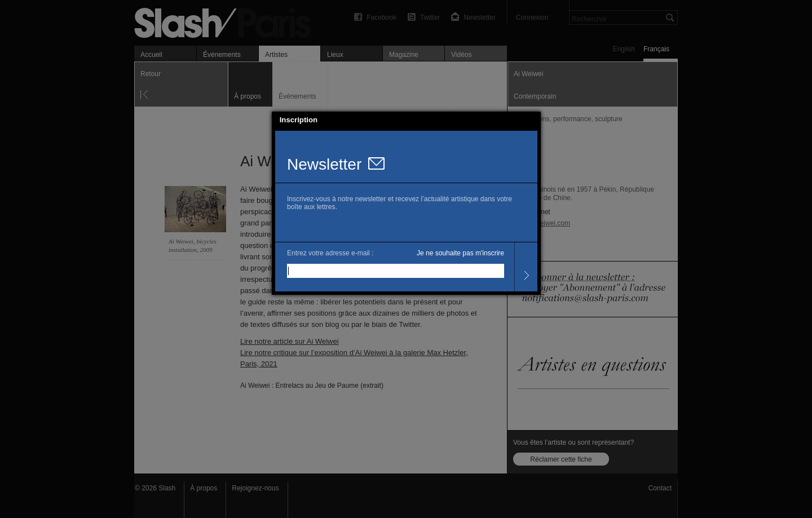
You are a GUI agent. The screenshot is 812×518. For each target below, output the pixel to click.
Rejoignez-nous (255, 488)
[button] (532, 120)
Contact (660, 488)
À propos (204, 488)
